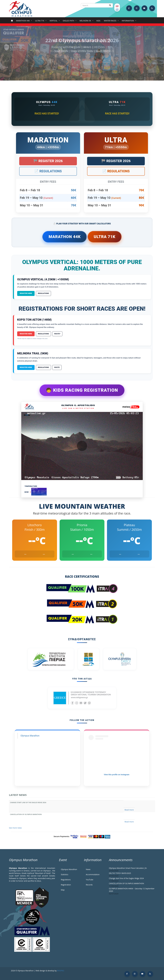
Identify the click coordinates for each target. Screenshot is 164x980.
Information (128, 21)
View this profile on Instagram (117, 775)
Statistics (65, 874)
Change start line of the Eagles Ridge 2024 (28, 802)
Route (57, 367)
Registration (66, 885)
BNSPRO (61, 971)
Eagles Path (69, 21)
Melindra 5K (86, 21)
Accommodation (93, 874)
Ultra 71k (40, 21)
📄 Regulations (48, 171)
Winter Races (111, 21)
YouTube (90, 880)
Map (63, 890)
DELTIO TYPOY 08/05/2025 (120, 873)
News (88, 869)
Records (89, 885)
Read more (129, 810)
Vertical (54, 21)
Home (12, 21)
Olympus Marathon (30, 736)
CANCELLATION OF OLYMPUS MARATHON (26, 814)
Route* (57, 334)
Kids (98, 21)
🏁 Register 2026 (48, 161)
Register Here (26, 293)
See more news (15, 828)
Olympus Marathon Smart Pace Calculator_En (128, 868)
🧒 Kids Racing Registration (82, 390)
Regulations (43, 293)
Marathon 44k (23, 21)
